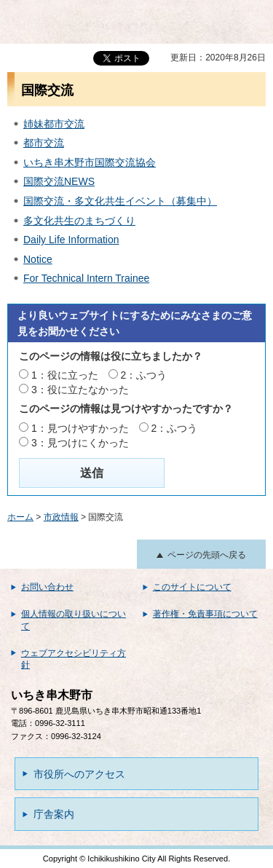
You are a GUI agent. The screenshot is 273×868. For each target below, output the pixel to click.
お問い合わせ (47, 587)
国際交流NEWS (59, 181)
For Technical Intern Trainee (86, 278)
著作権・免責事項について (205, 614)
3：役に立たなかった (80, 390)
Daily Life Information (71, 240)
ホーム (20, 517)
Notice (38, 259)
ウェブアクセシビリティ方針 (74, 659)
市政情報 (61, 517)
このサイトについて (192, 587)
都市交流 (44, 143)
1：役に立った (65, 375)
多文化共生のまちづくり (79, 221)
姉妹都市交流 (54, 124)
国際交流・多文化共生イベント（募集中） (120, 201)
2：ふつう (144, 375)
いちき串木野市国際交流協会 (90, 162)
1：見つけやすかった (80, 428)
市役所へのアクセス (79, 774)
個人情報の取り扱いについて (74, 620)
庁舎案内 (54, 814)
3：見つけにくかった (80, 443)
